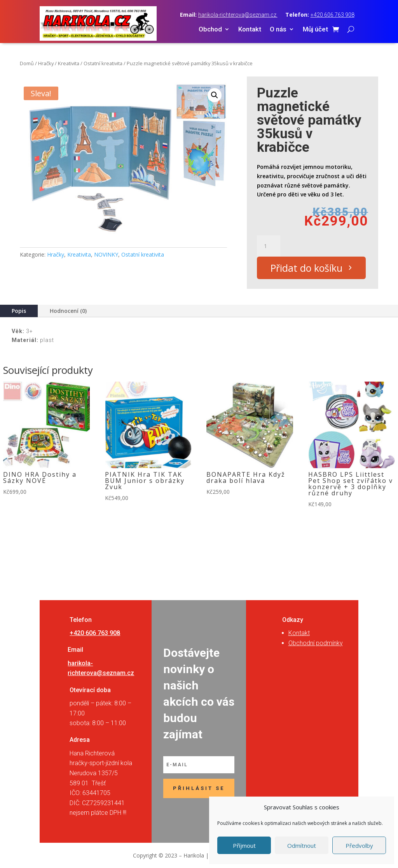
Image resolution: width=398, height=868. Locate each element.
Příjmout (244, 845)
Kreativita (69, 63)
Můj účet (315, 30)
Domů (27, 63)
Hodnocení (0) (68, 311)
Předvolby (359, 845)
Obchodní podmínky (316, 643)
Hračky (46, 63)
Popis (19, 311)
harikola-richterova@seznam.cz (238, 15)
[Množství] (269, 246)
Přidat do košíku (306, 268)
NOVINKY (106, 254)
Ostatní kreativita (103, 63)
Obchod (210, 30)
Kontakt (250, 30)
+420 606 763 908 (333, 15)
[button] (215, 95)
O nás (278, 30)
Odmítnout (302, 845)
